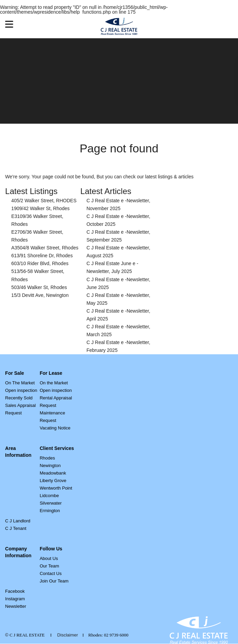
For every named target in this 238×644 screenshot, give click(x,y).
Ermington (50, 511)
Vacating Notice (55, 428)
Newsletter (16, 606)
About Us (49, 558)
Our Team (49, 566)
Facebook (15, 591)
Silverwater (51, 503)
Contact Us (51, 573)
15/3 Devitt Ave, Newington (40, 295)
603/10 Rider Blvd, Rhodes (40, 263)
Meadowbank (53, 473)
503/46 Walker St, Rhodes (39, 287)
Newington (50, 465)
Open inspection (21, 390)
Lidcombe (49, 496)
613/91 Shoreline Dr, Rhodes (42, 256)
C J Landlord (18, 521)
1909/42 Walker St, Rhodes (40, 208)
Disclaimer (68, 635)
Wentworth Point (56, 488)
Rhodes (47, 458)
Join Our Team (54, 581)
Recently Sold (19, 398)
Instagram (15, 599)
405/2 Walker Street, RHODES (44, 201)
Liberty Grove (53, 481)
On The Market (20, 383)
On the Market (54, 383)
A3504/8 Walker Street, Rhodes (45, 248)
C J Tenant (16, 528)
